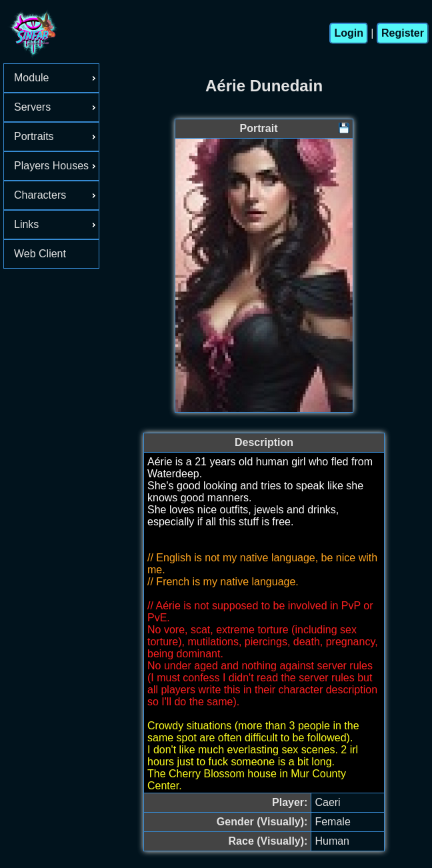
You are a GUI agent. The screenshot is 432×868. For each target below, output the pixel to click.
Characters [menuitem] (56, 195)
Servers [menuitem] (56, 107)
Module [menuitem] (56, 78)
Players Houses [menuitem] (56, 166)
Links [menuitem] (56, 224)
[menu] (51, 166)
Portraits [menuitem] (56, 136)
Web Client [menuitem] (40, 254)
